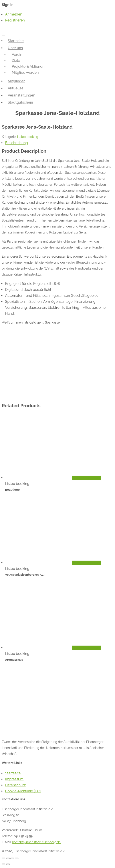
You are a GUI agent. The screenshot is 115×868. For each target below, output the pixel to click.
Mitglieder (16, 81)
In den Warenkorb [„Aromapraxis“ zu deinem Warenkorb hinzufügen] (86, 648)
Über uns (15, 48)
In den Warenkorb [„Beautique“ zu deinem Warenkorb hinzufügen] (86, 478)
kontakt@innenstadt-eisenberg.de (36, 842)
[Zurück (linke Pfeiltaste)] (4, 864)
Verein (17, 55)
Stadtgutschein (20, 102)
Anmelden (14, 14)
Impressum (14, 779)
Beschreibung (17, 143)
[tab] (59, 143)
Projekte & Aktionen (28, 67)
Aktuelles (16, 88)
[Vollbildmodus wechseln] (12, 858)
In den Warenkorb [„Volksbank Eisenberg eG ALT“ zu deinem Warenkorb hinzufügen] (86, 563)
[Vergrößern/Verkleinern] (17, 858)
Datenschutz (15, 785)
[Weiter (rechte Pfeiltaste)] (8, 864)
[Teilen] (8, 858)
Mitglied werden (25, 72)
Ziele (16, 61)
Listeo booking (28, 137)
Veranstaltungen (22, 95)
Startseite (16, 41)
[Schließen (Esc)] (4, 858)
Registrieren (15, 20)
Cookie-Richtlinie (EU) (23, 791)
